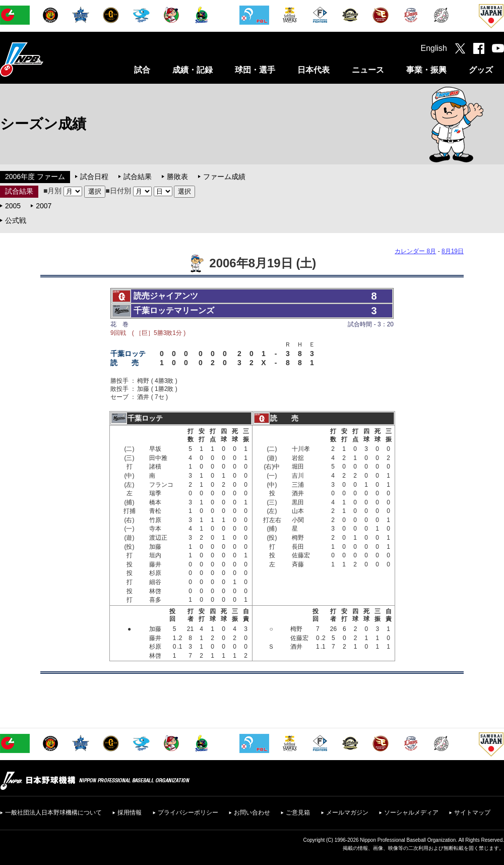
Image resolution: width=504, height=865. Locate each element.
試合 (142, 70)
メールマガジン (347, 813)
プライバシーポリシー (188, 813)
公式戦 (16, 220)
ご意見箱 (298, 813)
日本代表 (313, 70)
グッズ (481, 70)
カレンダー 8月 (415, 251)
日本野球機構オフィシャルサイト (47, 59)
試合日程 (94, 177)
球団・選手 (255, 70)
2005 (13, 206)
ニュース (368, 70)
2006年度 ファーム (35, 177)
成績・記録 (193, 70)
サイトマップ (472, 813)
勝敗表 (177, 177)
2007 (44, 206)
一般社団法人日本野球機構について (53, 813)
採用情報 (130, 813)
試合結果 (138, 177)
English (434, 48)
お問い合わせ (252, 813)
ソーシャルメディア (411, 813)
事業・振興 (426, 70)
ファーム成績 (224, 177)
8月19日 (453, 251)
